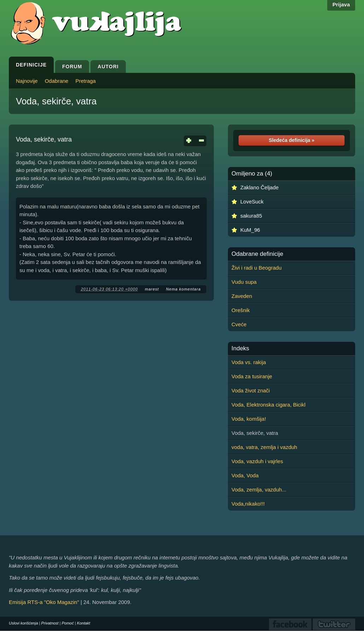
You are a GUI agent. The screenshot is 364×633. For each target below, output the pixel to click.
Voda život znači (251, 390)
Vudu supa (244, 282)
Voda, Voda (245, 475)
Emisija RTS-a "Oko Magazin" (44, 602)
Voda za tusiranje (252, 376)
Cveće (239, 324)
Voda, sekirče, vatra (56, 101)
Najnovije (27, 81)
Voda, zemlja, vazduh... (259, 490)
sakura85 (251, 216)
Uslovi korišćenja (24, 623)
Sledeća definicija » (291, 140)
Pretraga (86, 81)
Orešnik (241, 310)
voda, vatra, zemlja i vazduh (264, 447)
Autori (108, 67)
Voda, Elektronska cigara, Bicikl (268, 405)
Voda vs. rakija (249, 362)
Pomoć (67, 623)
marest (152, 289)
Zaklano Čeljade (259, 187)
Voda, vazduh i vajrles (257, 461)
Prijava (341, 4)
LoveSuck (252, 202)
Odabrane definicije (257, 254)
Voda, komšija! (249, 419)
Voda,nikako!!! (248, 504)
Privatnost (50, 623)
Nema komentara (183, 289)
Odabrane (57, 81)
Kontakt (84, 623)
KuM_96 (250, 230)
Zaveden (242, 296)
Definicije (31, 65)
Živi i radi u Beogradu (257, 268)
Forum (72, 67)
